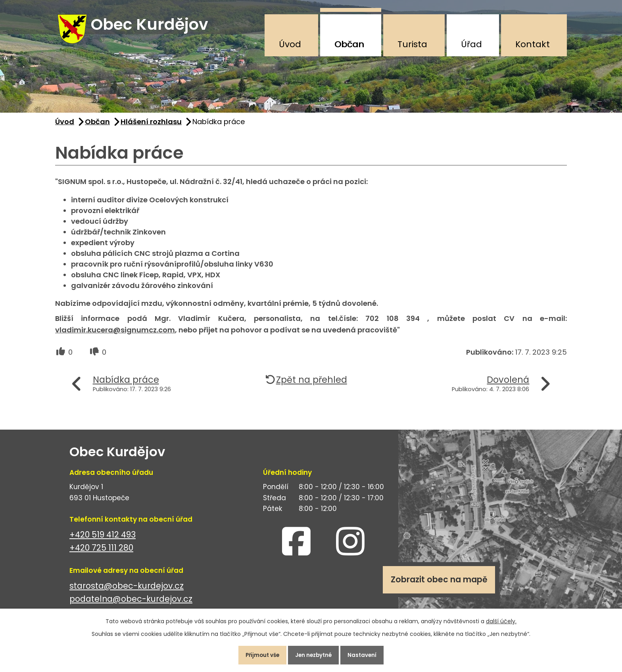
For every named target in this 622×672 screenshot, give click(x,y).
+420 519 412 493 (103, 539)
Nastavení (368, 654)
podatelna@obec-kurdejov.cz (131, 604)
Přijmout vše (257, 654)
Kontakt (533, 44)
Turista (412, 44)
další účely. (501, 618)
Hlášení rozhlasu (151, 126)
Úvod (290, 44)
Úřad (471, 44)
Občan (349, 44)
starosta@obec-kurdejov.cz (127, 590)
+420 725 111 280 (101, 552)
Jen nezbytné (314, 654)
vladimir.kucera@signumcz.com (115, 335)
